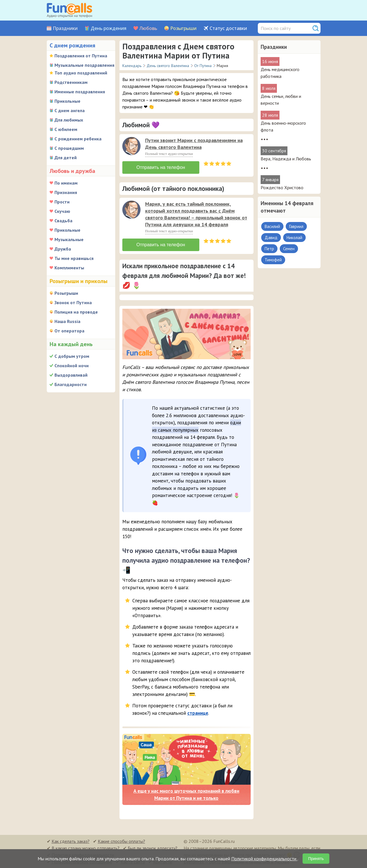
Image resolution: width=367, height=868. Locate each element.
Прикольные (67, 101)
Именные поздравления (80, 92)
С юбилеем (66, 129)
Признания (66, 192)
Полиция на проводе (76, 312)
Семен (289, 249)
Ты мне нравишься (74, 258)
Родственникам (71, 82)
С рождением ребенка (78, 139)
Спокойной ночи (72, 366)
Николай (294, 238)
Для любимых (69, 120)
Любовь (148, 28)
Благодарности (71, 384)
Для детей (66, 158)
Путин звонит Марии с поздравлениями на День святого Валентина (194, 144)
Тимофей (273, 260)
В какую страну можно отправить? (86, 848)
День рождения (109, 28)
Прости (62, 202)
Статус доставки (228, 28)
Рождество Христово (282, 187)
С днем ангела (70, 110)
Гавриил (296, 226)
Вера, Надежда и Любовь (286, 159)
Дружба (63, 249)
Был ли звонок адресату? (153, 848)
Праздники (65, 28)
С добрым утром (72, 356)
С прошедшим (69, 148)
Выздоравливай (71, 375)
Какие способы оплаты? (121, 841)
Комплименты (69, 268)
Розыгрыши (183, 28)
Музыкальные (69, 239)
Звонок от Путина (73, 302)
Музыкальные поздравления (84, 65)
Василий (272, 226)
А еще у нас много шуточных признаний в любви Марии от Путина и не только (186, 795)
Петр (269, 249)
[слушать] (131, 146)
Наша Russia (67, 321)
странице (198, 713)
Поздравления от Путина (81, 56)
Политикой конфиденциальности (264, 859)
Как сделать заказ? (71, 841)
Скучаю (62, 211)
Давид (271, 238)
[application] (132, 147)
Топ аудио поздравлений (81, 73)
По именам (66, 183)
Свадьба (63, 221)
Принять (316, 859)
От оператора (69, 331)
